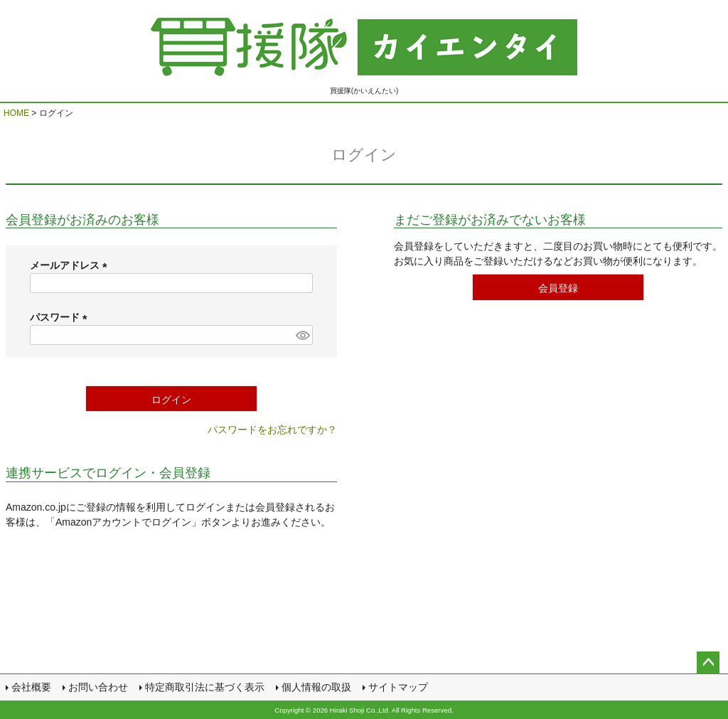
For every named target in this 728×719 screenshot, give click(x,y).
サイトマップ (398, 687)
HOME (16, 113)
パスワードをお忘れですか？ (272, 430)
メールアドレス (71, 265)
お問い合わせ (98, 687)
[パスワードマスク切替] (302, 335)
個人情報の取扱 (316, 687)
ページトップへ (708, 663)
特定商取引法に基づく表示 (205, 687)
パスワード (61, 317)
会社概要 (31, 687)
